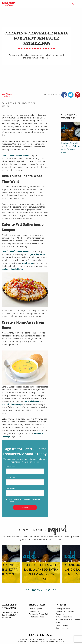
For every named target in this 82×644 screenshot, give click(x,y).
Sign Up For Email (63, 609)
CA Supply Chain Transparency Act (28, 641)
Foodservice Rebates (10, 612)
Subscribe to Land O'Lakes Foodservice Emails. (24, 501)
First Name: (11, 467)
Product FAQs (34, 611)
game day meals (38, 254)
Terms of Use (60, 641)
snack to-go (27, 263)
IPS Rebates (6, 618)
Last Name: (11, 478)
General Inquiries (36, 609)
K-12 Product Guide (37, 617)
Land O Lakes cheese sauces (16, 155)
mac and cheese (31, 401)
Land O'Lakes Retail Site (55, 639)
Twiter (71, 95)
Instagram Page (62, 628)
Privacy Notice (42, 639)
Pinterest (77, 95)
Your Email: (11, 489)
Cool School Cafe (9, 615)
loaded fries (17, 269)
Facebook (64, 95)
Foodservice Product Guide (39, 614)
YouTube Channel (63, 625)
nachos (5, 269)
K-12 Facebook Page (64, 617)
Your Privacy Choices (47, 641)
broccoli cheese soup (12, 404)
